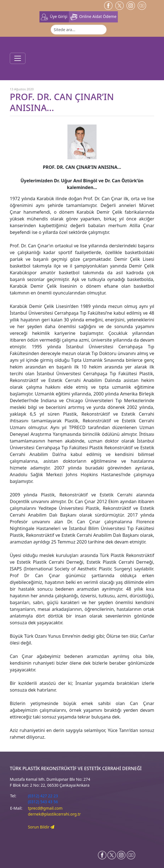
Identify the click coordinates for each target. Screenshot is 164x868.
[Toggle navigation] (18, 58)
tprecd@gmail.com (45, 808)
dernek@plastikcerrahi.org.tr (54, 814)
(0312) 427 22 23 (43, 796)
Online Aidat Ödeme (93, 17)
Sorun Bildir (41, 827)
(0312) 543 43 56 (43, 802)
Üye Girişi (54, 17)
